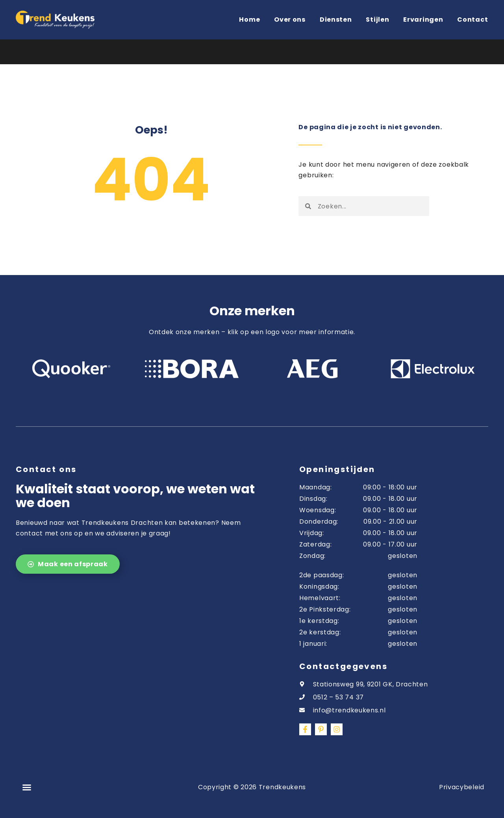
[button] (27, 787)
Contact (472, 20)
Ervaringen (423, 20)
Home (249, 20)
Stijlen (377, 20)
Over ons (290, 20)
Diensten (336, 20)
